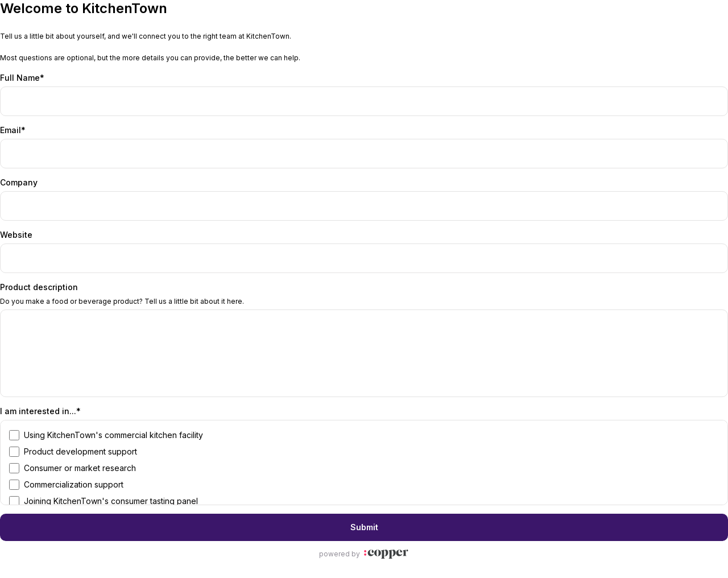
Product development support (80, 451)
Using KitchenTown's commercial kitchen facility (113, 435)
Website (16, 235)
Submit (364, 527)
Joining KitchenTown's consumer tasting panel (111, 501)
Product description (39, 287)
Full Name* (22, 78)
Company (19, 182)
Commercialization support (74, 484)
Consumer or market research (80, 468)
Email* (13, 130)
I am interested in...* (40, 411)
